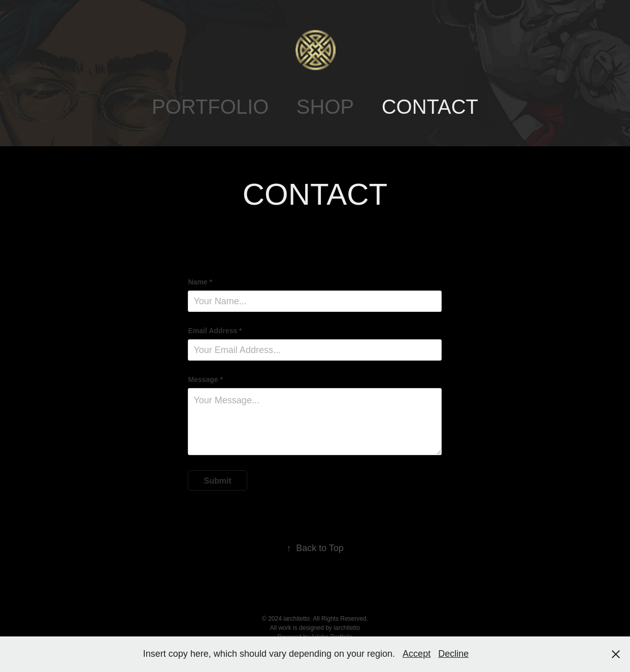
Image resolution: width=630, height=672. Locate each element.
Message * (205, 379)
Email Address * (215, 331)
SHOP (325, 107)
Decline (453, 654)
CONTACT (430, 107)
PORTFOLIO (210, 107)
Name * (200, 282)
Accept (417, 654)
